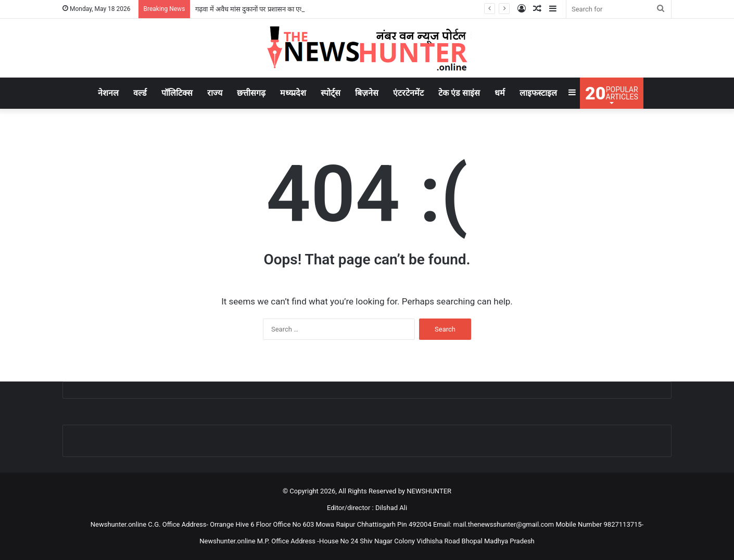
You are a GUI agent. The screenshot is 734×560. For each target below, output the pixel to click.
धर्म (500, 93)
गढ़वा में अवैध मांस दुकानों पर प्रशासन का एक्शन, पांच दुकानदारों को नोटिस (285, 9)
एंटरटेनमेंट (408, 93)
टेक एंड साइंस (459, 93)
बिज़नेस (367, 93)
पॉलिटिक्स (177, 93)
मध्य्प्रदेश (293, 93)
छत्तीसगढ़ (251, 93)
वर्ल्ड (140, 93)
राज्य (215, 93)
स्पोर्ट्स (331, 93)
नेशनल (108, 93)
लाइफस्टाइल (538, 93)
